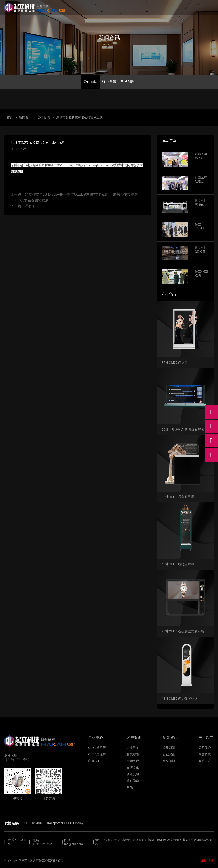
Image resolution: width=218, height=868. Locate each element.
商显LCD (94, 761)
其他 (130, 787)
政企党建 (133, 781)
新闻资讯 (25, 117)
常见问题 (127, 82)
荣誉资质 (205, 754)
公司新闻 (91, 82)
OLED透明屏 (97, 748)
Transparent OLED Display (65, 823)
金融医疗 (133, 761)
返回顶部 (207, 860)
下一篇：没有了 (23, 206)
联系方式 (205, 761)
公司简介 (205, 748)
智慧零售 (133, 754)
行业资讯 (109, 82)
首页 (10, 117)
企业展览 (133, 748)
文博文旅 (133, 768)
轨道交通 (133, 774)
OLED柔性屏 (97, 754)
